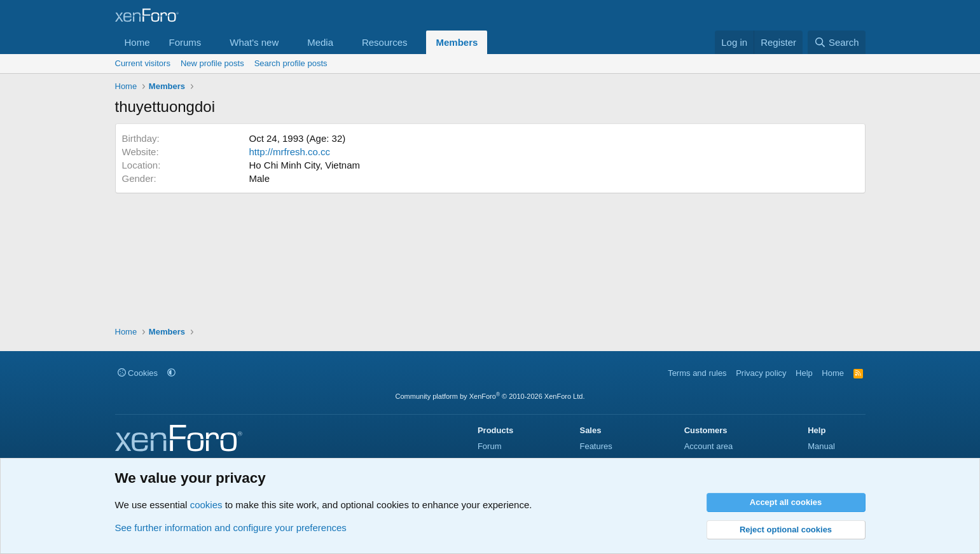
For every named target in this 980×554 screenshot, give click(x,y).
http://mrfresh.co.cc (290, 152)
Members (457, 42)
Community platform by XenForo (490, 396)
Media (320, 42)
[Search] (837, 42)
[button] (211, 42)
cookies (206, 505)
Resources (385, 42)
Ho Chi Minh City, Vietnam (305, 165)
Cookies (138, 373)
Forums (185, 42)
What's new (254, 42)
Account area (709, 446)
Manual (821, 446)
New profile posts (212, 63)
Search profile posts (291, 63)
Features (596, 446)
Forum (490, 446)
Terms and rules (697, 373)
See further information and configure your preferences (231, 528)
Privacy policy (761, 373)
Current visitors (143, 63)
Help (804, 373)
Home (137, 42)
